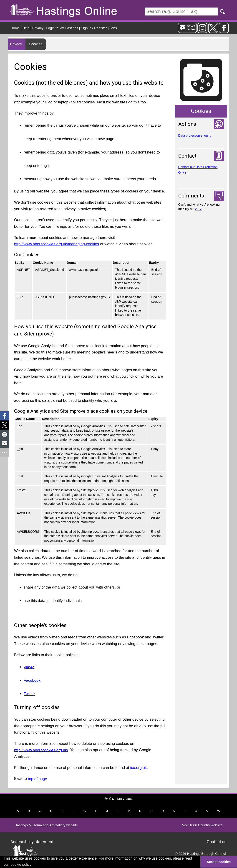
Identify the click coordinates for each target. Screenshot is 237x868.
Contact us (217, 842)
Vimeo (29, 667)
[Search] (182, 12)
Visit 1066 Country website (202, 825)
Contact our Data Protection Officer (198, 170)
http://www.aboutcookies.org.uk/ (41, 750)
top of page (38, 779)
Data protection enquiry (195, 136)
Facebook (32, 680)
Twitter (29, 694)
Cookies (36, 44)
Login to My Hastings (62, 28)
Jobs (113, 28)
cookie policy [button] (21, 864)
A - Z (199, 209)
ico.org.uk (138, 768)
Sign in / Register (94, 28)
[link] (5, 416)
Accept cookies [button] (219, 862)
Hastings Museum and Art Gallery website (46, 825)
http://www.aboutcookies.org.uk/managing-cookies (57, 244)
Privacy (38, 28)
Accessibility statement (32, 842)
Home (15, 28)
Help (26, 28)
